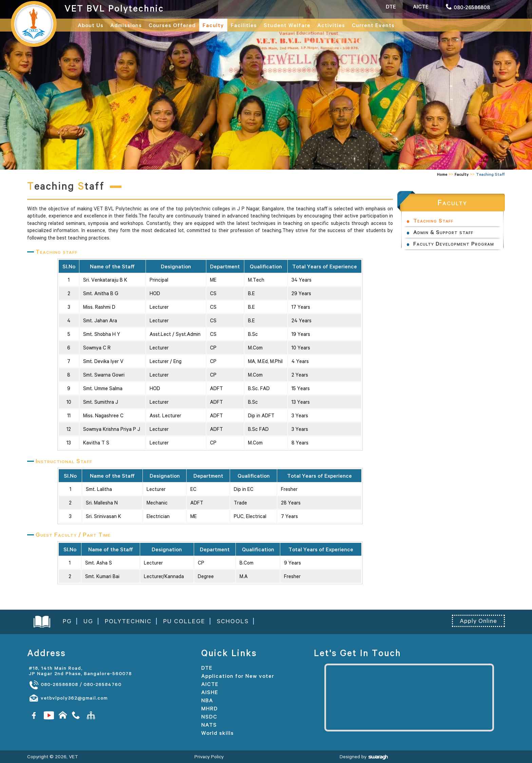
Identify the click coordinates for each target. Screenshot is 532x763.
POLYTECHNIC (128, 621)
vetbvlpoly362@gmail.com (68, 698)
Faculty (213, 25)
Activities (331, 25)
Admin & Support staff (443, 232)
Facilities (244, 25)
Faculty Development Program (454, 244)
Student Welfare (287, 25)
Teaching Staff (433, 221)
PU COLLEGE (184, 621)
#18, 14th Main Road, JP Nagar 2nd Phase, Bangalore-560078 (80, 671)
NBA (207, 700)
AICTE (210, 684)
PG (67, 621)
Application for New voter (238, 676)
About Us (91, 25)
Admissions (126, 25)
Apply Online (478, 621)
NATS (209, 725)
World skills (217, 733)
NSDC (209, 717)
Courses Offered (172, 25)
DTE (207, 668)
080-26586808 (53, 685)
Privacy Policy (209, 757)
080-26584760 (102, 684)
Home (442, 174)
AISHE (210, 692)
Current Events (373, 25)
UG (88, 621)
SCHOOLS (233, 621)
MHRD (210, 708)
